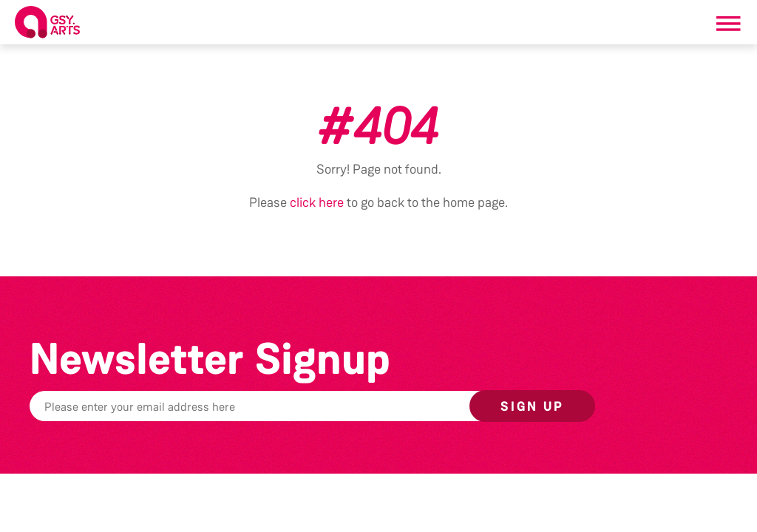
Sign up (532, 406)
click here (317, 202)
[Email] (291, 406)
